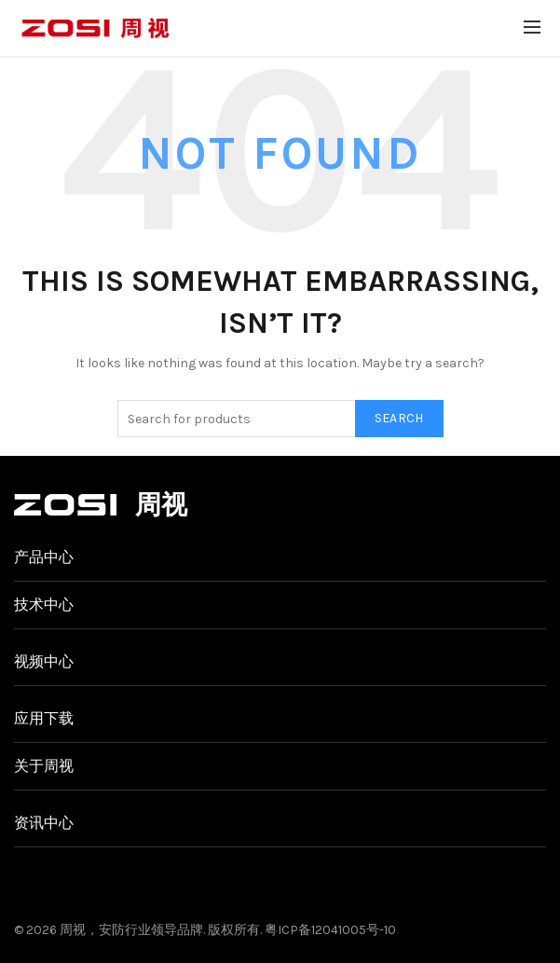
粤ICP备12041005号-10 (330, 930)
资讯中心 (44, 823)
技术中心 (44, 605)
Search (399, 418)
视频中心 (44, 661)
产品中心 (44, 557)
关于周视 (44, 766)
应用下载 (44, 718)
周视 (73, 930)
